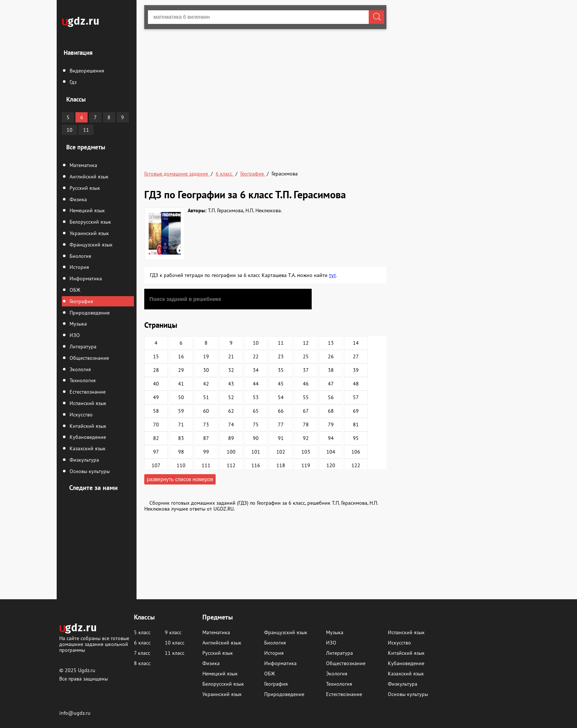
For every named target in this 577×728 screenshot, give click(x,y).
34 (256, 370)
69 (356, 411)
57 (356, 397)
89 (231, 438)
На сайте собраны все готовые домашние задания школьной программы (94, 644)
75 (256, 425)
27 (356, 356)
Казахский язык (87, 448)
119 (306, 465)
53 (256, 397)
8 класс (142, 663)
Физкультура (84, 460)
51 (206, 397)
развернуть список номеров (180, 479)
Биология (80, 256)
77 (281, 425)
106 (356, 452)
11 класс (175, 653)
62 (231, 411)
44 (256, 384)
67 (306, 411)
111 (206, 465)
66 (281, 411)
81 (356, 425)
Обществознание (89, 358)
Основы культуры (89, 471)
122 (356, 465)
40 (156, 384)
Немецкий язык (86, 210)
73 (206, 425)
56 (331, 397)
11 (86, 130)
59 (181, 411)
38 (331, 370)
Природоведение (89, 313)
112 (231, 465)
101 (256, 452)
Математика (83, 165)
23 (281, 356)
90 (256, 438)
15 (156, 356)
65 (256, 411)
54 (281, 397)
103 (306, 452)
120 (331, 465)
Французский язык (90, 245)
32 (231, 370)
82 (156, 438)
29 (181, 370)
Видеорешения (86, 71)
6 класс (142, 643)
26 (331, 356)
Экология (79, 369)
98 (181, 452)
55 (306, 397)
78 (306, 425)
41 (181, 384)
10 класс (175, 643)
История (79, 267)
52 (231, 397)
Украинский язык (89, 233)
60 (206, 411)
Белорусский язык (90, 222)
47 (331, 384)
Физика (77, 199)
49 (156, 397)
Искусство (80, 415)
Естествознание (87, 392)
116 (256, 465)
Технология (82, 380)
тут (332, 275)
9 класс (173, 632)
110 (181, 465)
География (81, 301)
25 (306, 356)
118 (281, 465)
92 (306, 438)
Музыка (77, 324)
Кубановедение (87, 437)
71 (181, 425)
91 (281, 438)
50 (181, 397)
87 (206, 438)
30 (206, 370)
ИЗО (74, 335)
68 (331, 411)
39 (356, 370)
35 (281, 370)
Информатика (85, 278)
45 (281, 384)
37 (306, 370)
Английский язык (88, 177)
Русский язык (84, 188)
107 (156, 465)
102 (281, 452)
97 (156, 452)
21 (231, 356)
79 (331, 425)
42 (206, 384)
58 (156, 411)
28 (156, 370)
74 (231, 425)
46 (306, 384)
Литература (82, 347)
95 (356, 438)
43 (231, 384)
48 (356, 384)
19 (206, 356)
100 (231, 452)
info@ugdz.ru (75, 713)
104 (331, 452)
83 (181, 438)
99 (206, 452)
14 (356, 343)
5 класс (142, 632)
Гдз (72, 82)
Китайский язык (87, 426)
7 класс (142, 653)
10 (70, 130)
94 (331, 438)
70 (156, 425)
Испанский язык (87, 403)
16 (181, 356)
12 (306, 343)
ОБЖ (74, 290)
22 (256, 356)
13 (331, 343)
